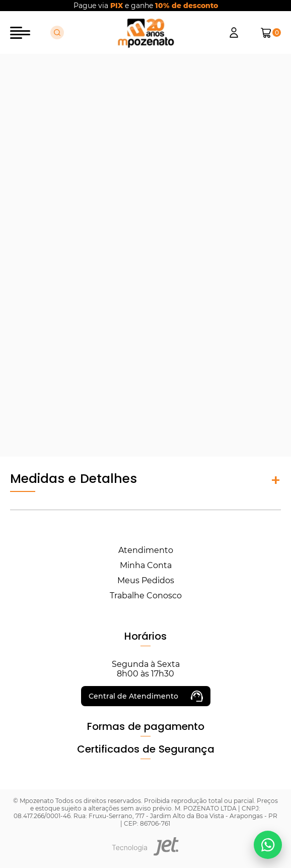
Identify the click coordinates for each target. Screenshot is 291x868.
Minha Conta (146, 565)
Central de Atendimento (146, 696)
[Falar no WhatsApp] (268, 845)
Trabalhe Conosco (146, 596)
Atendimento (146, 550)
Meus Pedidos (146, 580)
